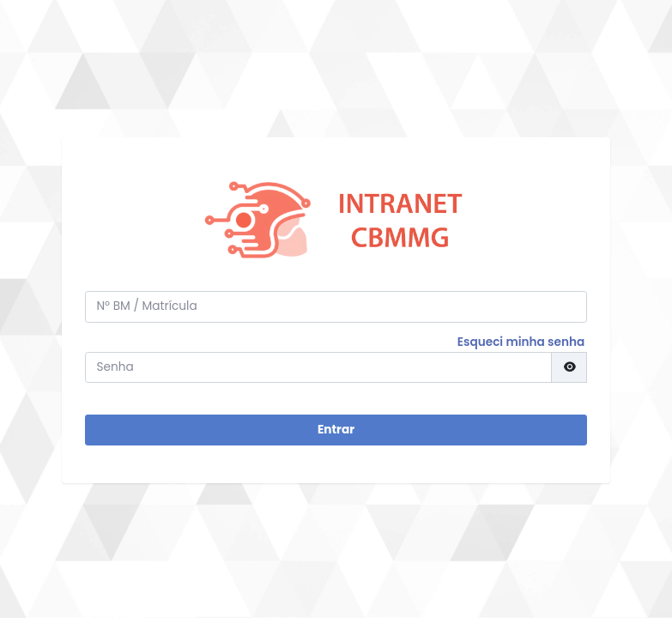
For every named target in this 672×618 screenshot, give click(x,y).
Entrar (336, 430)
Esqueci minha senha (521, 342)
